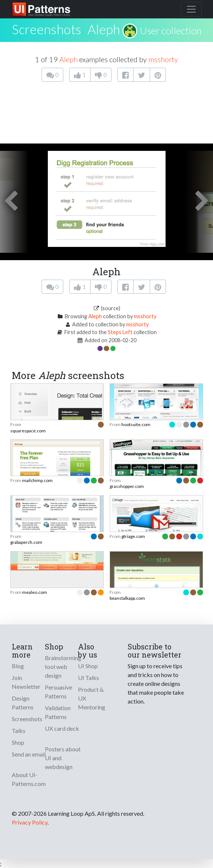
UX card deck (62, 728)
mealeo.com (35, 592)
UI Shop (88, 666)
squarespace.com (28, 431)
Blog (18, 666)
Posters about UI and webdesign (63, 758)
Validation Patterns (58, 712)
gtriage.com (133, 536)
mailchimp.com (37, 480)
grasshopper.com (127, 486)
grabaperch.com (26, 542)
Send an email (29, 754)
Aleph (104, 29)
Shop (18, 742)
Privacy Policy (30, 822)
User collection (171, 31)
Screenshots (27, 719)
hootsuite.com (136, 424)
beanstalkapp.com (127, 598)
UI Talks (88, 678)
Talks (19, 731)
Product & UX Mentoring (92, 698)
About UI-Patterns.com (29, 779)
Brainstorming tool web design (63, 667)
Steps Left (120, 332)
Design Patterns (23, 703)
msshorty (163, 59)
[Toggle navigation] (191, 9)
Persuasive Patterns (58, 692)
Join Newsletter (26, 682)
